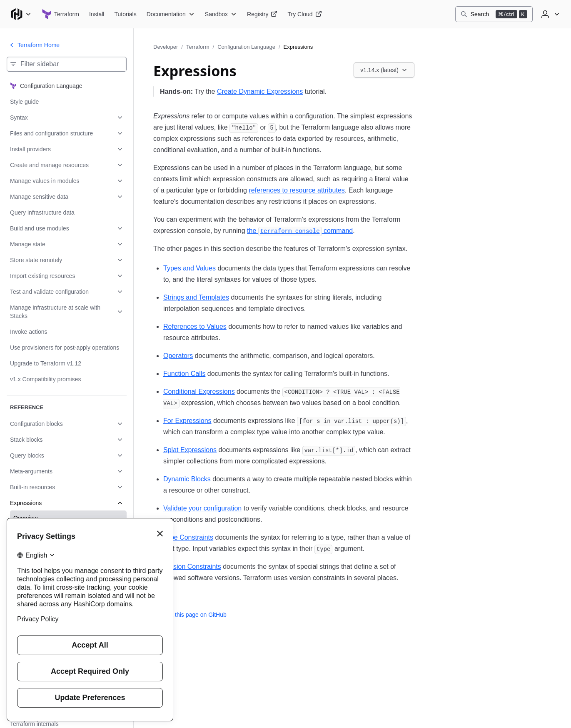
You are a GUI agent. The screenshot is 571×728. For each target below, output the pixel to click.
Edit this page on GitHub (190, 615)
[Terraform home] (60, 14)
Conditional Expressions (199, 392)
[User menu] (549, 14)
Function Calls (184, 374)
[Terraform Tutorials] (125, 14)
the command (300, 231)
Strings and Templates (196, 297)
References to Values (195, 326)
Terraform (198, 47)
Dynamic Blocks (187, 479)
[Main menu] (21, 14)
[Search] (494, 14)
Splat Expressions (190, 450)
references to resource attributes (297, 190)
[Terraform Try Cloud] (304, 14)
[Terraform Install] (97, 14)
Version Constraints (192, 567)
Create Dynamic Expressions (260, 91)
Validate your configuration (202, 508)
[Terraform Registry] (262, 14)
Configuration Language (246, 47)
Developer (166, 47)
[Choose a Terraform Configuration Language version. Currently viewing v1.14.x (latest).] (384, 70)
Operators (178, 356)
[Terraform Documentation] (171, 14)
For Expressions (187, 421)
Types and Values (190, 268)
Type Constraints (188, 537)
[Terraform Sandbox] (221, 14)
